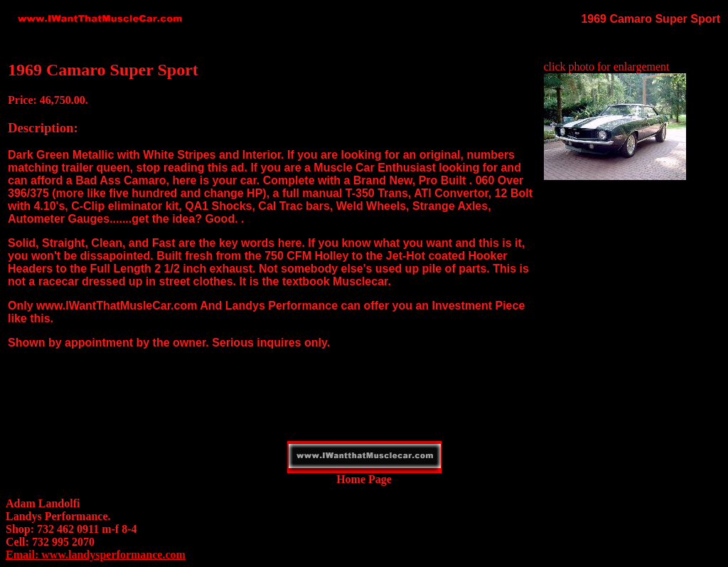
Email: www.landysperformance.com (96, 555)
